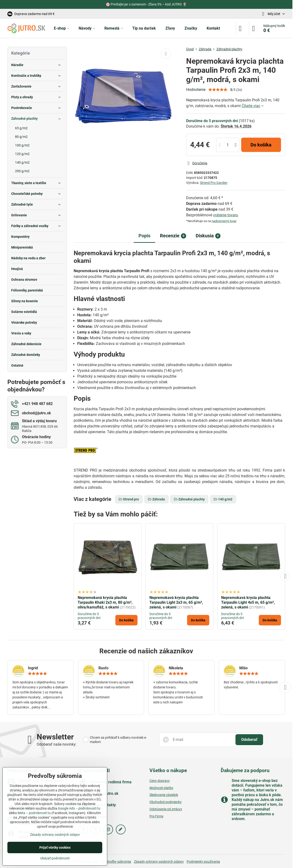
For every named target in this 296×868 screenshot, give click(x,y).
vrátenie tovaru (226, 215)
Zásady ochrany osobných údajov (159, 862)
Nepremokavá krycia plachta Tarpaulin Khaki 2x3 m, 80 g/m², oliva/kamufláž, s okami (105, 602)
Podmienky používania (203, 862)
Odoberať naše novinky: (57, 744)
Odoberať (249, 740)
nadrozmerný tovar (224, 221)
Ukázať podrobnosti (55, 858)
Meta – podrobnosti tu (34, 813)
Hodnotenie (196, 90)
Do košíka (261, 145)
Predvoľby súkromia (116, 862)
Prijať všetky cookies (55, 847)
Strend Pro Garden (214, 183)
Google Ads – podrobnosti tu (79, 808)
